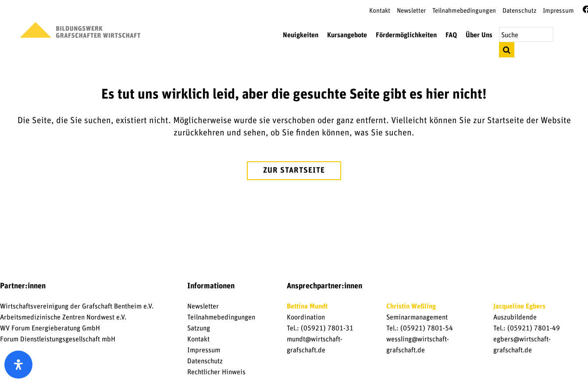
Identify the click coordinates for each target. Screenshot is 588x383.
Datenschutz (519, 11)
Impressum (558, 11)
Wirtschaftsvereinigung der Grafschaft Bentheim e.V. (77, 306)
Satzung (199, 328)
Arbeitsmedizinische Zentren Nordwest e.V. (63, 317)
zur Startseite (294, 170)
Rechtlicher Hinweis (216, 372)
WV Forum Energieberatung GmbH (50, 328)
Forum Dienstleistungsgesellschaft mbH (58, 339)
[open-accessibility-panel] (18, 365)
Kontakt (380, 11)
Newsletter (411, 11)
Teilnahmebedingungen (464, 11)
